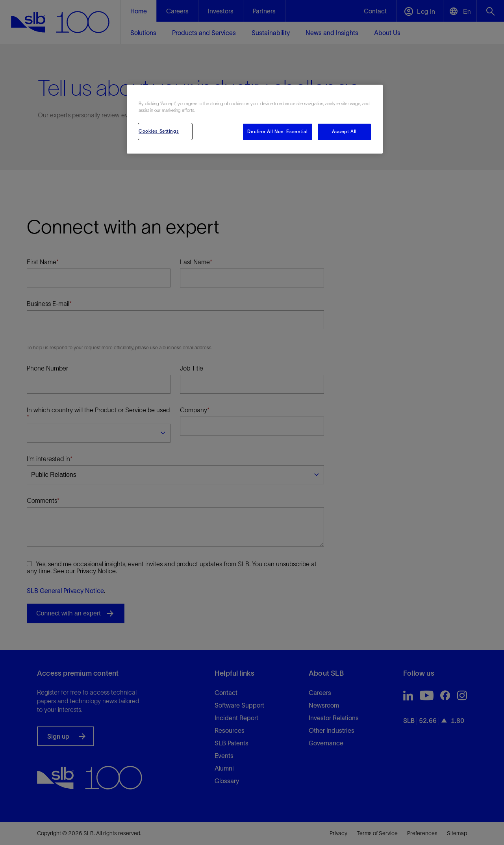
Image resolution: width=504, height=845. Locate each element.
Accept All (344, 132)
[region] (255, 119)
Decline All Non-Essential (277, 132)
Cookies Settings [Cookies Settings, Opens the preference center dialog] (159, 131)
